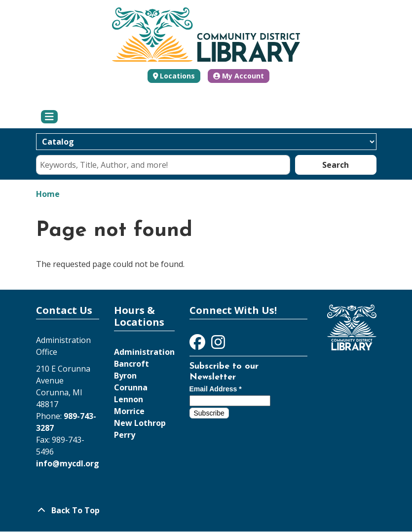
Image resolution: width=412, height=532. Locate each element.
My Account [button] (239, 76)
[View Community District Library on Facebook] (198, 345)
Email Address (216, 389)
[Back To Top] (206, 510)
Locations (177, 76)
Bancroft (131, 364)
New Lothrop (140, 423)
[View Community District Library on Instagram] (218, 345)
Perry (125, 435)
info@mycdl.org (68, 463)
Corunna (131, 387)
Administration (144, 352)
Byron (125, 376)
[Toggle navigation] (50, 117)
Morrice (129, 411)
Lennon (129, 399)
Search (336, 165)
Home (48, 194)
